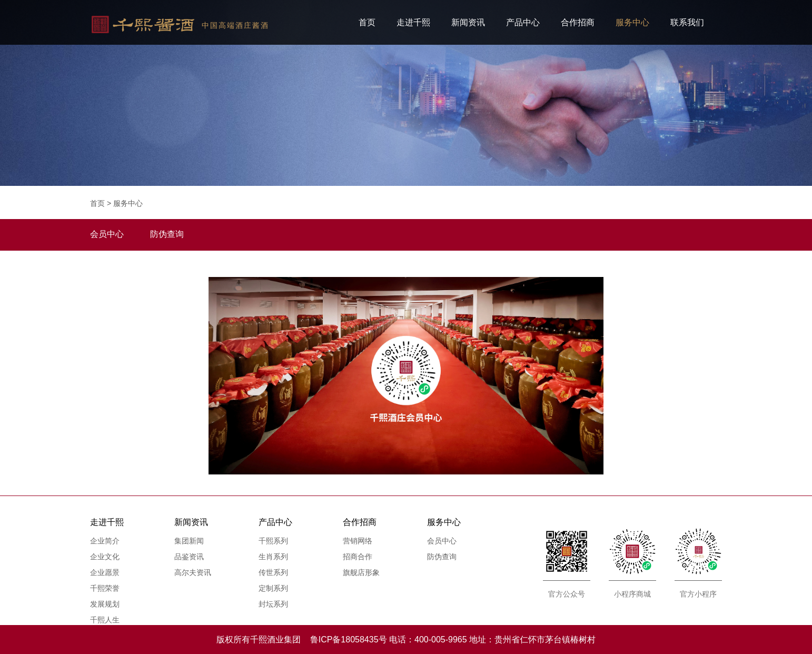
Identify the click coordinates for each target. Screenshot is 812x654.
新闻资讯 (468, 22)
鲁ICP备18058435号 (349, 640)
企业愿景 (105, 572)
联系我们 (687, 22)
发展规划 (105, 604)
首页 (367, 22)
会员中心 (442, 541)
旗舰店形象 (361, 572)
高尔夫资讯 (193, 572)
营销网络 (358, 541)
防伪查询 (442, 557)
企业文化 (105, 557)
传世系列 (273, 572)
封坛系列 (273, 604)
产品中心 (523, 22)
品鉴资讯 (189, 557)
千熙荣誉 (105, 588)
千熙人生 (105, 620)
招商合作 (358, 557)
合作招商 (578, 22)
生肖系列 (273, 557)
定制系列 (273, 588)
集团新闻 (189, 541)
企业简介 (105, 541)
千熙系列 (273, 541)
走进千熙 (413, 22)
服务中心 (632, 22)
